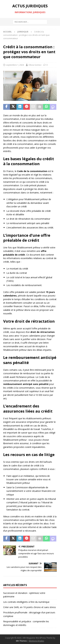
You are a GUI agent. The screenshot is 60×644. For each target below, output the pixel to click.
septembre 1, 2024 (15, 65)
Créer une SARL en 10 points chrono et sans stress (30, 607)
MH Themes (21, 641)
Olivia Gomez (35, 65)
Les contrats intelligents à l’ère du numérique (26, 602)
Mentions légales (36, 641)
